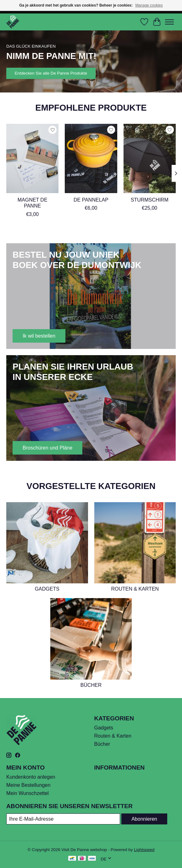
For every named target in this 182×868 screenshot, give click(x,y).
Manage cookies (149, 5)
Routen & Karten (135, 589)
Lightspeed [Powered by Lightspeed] (144, 850)
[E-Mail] (63, 819)
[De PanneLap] (91, 158)
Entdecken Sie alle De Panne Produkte (51, 73)
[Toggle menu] (169, 22)
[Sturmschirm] (150, 158)
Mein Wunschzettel (28, 793)
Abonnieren (144, 819)
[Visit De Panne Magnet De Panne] (32, 158)
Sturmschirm (150, 200)
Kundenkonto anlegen (31, 777)
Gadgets (47, 589)
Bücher (91, 685)
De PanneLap (91, 200)
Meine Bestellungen (28, 785)
